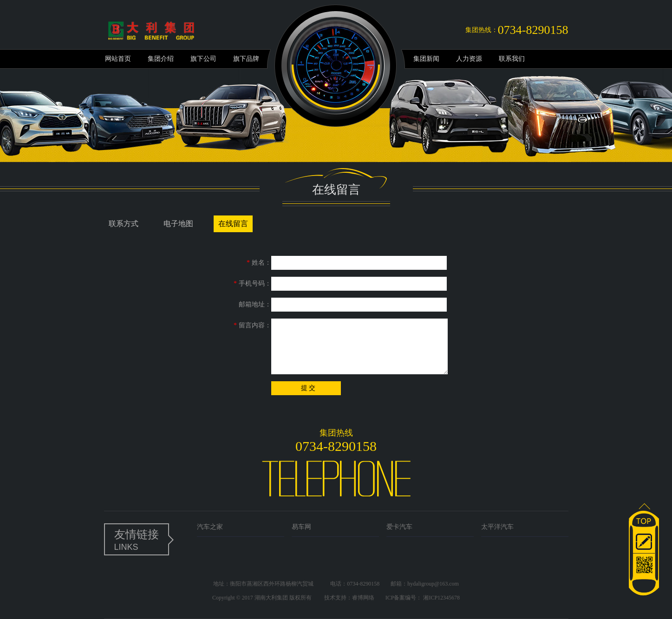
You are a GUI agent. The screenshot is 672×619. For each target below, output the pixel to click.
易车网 (301, 527)
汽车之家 (210, 527)
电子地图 (178, 224)
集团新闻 (426, 59)
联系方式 (124, 224)
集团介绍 (161, 59)
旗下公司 (203, 59)
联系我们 (512, 59)
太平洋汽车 (497, 527)
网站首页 (118, 59)
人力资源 (469, 59)
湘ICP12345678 (441, 598)
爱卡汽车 (399, 527)
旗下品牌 (246, 59)
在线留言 (233, 224)
